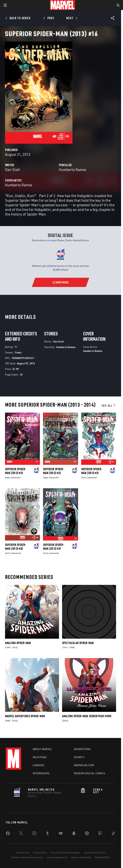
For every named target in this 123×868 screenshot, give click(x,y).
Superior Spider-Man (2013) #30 (16, 547)
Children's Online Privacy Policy (27, 857)
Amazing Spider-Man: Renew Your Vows (87, 716)
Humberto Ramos (73, 170)
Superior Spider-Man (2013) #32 (54, 471)
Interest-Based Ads (81, 857)
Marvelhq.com (84, 765)
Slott (84, 477)
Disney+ (80, 757)
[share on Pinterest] (87, 834)
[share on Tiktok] (113, 834)
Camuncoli (16, 477)
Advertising (82, 749)
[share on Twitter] (21, 834)
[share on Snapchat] (74, 834)
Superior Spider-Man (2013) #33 (16, 471)
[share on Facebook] (8, 834)
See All (109, 405)
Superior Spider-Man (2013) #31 (92, 471)
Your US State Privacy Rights (66, 853)
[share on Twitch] (100, 834)
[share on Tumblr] (47, 834)
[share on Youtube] (61, 834)
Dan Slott (12, 170)
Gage (7, 477)
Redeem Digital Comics (90, 773)
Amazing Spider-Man (18, 643)
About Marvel (42, 749)
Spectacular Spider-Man (78, 643)
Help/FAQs (40, 757)
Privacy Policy (40, 853)
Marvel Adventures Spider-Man (25, 716)
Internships (41, 773)
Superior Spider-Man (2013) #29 (54, 547)
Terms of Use (22, 853)
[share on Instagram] (34, 834)
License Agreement (57, 857)
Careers (39, 765)
